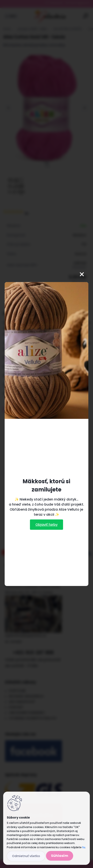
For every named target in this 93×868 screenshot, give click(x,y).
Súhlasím (60, 856)
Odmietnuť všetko (26, 856)
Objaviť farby (46, 525)
